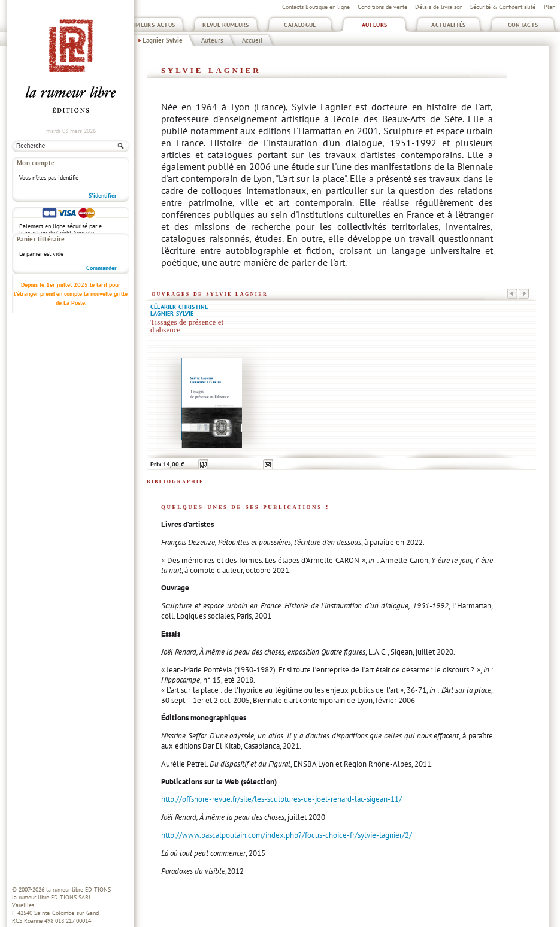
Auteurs (375, 25)
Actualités (449, 25)
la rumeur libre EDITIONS (78, 890)
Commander (102, 189)
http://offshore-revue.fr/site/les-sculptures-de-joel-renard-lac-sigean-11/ (281, 799)
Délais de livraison (439, 7)
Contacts (523, 25)
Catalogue (300, 25)
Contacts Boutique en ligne (316, 7)
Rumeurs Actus (152, 25)
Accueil (252, 40)
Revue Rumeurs (226, 25)
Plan (550, 7)
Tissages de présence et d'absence (187, 326)
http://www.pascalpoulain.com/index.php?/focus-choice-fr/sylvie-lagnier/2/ (287, 835)
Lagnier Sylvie (163, 40)
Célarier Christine (179, 307)
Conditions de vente (382, 7)
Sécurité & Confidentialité (503, 7)
